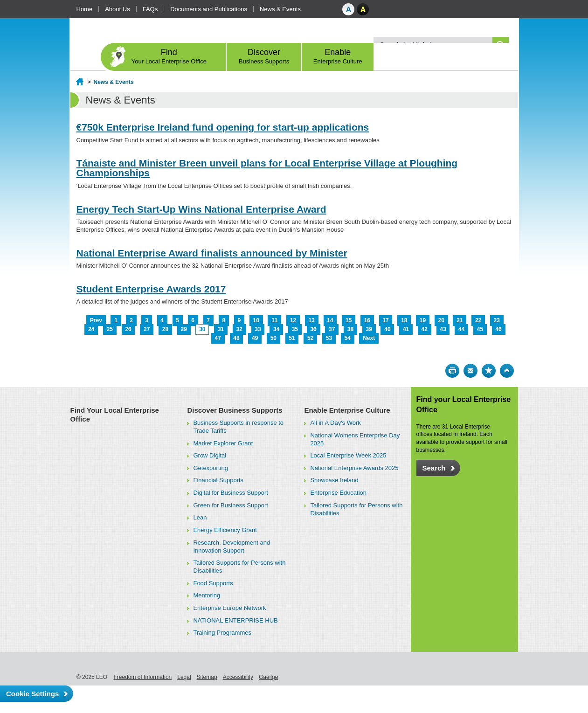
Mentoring (207, 595)
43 (443, 329)
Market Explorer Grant (223, 443)
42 (425, 329)
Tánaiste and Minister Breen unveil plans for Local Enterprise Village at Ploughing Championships (267, 168)
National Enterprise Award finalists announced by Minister (212, 253)
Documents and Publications (209, 9)
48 (236, 338)
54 (347, 338)
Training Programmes (222, 633)
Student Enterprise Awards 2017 (151, 289)
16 (367, 320)
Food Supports (213, 583)
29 (183, 329)
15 (349, 320)
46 (498, 329)
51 (292, 338)
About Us (117, 9)
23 (497, 320)
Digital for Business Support (230, 493)
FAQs (150, 9)
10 (256, 320)
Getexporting (210, 468)
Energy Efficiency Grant (225, 530)
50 (273, 338)
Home (85, 9)
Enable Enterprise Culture (347, 410)
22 (478, 320)
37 (332, 329)
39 (369, 329)
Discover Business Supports (235, 410)
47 (218, 338)
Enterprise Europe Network (229, 608)
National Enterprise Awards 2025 (354, 468)
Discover (264, 56)
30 (202, 329)
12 (293, 320)
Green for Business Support (230, 505)
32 (239, 329)
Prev (96, 320)
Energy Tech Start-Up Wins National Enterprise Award (201, 209)
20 (441, 320)
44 (461, 329)
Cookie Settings (32, 694)
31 (221, 329)
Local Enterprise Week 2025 (348, 455)
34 (276, 329)
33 (258, 329)
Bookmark (489, 371)
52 (310, 338)
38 (350, 329)
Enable (338, 56)
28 (165, 329)
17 (385, 320)
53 (329, 338)
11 (274, 320)
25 (110, 329)
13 (312, 320)
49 (255, 338)
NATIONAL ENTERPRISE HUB (235, 620)
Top (507, 371)
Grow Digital (210, 455)
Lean (200, 517)
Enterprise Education (338, 493)
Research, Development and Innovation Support (232, 547)
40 (387, 329)
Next (369, 338)
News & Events (280, 9)
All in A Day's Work (335, 423)
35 (295, 329)
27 (147, 329)
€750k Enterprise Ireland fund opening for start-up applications (223, 127)
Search (434, 468)
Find (169, 56)
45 (480, 329)
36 (313, 329)
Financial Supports (218, 480)
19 (423, 320)
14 (330, 320)
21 (460, 320)
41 (406, 329)
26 (128, 329)
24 (91, 329)
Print (452, 371)
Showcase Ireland (334, 480)
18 (404, 320)
